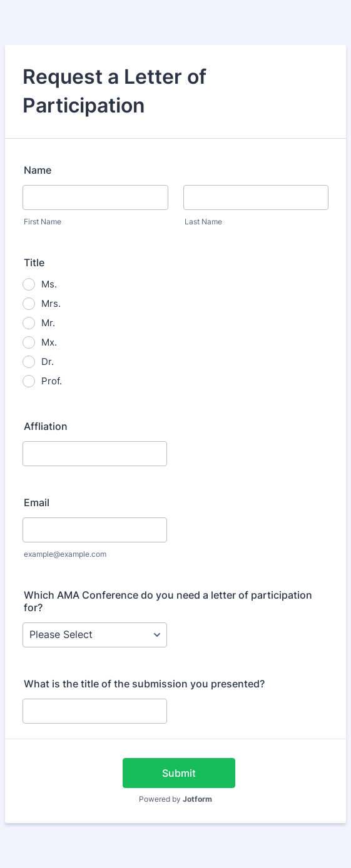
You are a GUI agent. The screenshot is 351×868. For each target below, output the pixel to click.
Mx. (49, 342)
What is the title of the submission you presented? (144, 684)
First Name (43, 222)
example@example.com (65, 554)
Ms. (49, 284)
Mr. (48, 323)
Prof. (52, 381)
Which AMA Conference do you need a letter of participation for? (168, 601)
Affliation (46, 426)
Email (37, 502)
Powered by (175, 799)
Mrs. (51, 303)
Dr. (48, 362)
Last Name (203, 222)
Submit (179, 773)
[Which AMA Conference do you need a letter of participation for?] (95, 635)
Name (38, 170)
